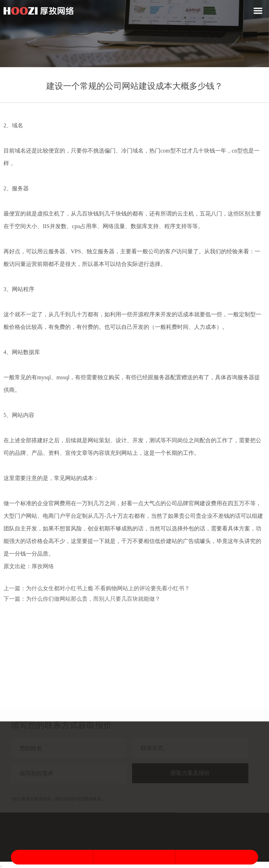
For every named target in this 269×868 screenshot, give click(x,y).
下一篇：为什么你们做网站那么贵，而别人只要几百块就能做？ (82, 599)
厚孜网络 (43, 566)
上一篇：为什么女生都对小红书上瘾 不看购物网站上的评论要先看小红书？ (97, 588)
